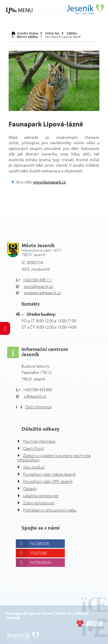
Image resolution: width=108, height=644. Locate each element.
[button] (19, 10)
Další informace (38, 407)
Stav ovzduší (34, 467)
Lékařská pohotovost (41, 496)
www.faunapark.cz (49, 182)
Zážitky (72, 33)
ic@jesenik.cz (35, 396)
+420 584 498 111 (37, 280)
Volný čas (52, 33)
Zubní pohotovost (39, 503)
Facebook (40, 544)
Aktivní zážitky (27, 37)
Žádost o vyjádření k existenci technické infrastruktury (54, 458)
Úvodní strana (85, 10)
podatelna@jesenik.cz (42, 293)
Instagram (41, 562)
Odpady (30, 488)
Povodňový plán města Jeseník (49, 474)
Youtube (39, 553)
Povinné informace (39, 441)
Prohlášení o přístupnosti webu (50, 510)
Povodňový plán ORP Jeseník (48, 481)
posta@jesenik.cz (38, 286)
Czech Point (33, 448)
